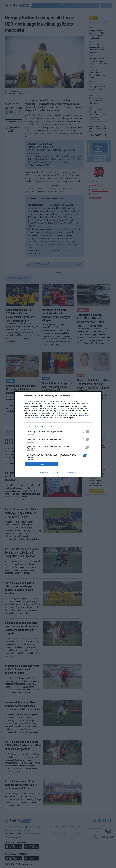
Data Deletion (45, 472)
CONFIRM (42, 464)
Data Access (58, 472)
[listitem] (58, 427)
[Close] (97, 396)
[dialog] (58, 434)
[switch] (86, 432)
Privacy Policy (71, 472)
